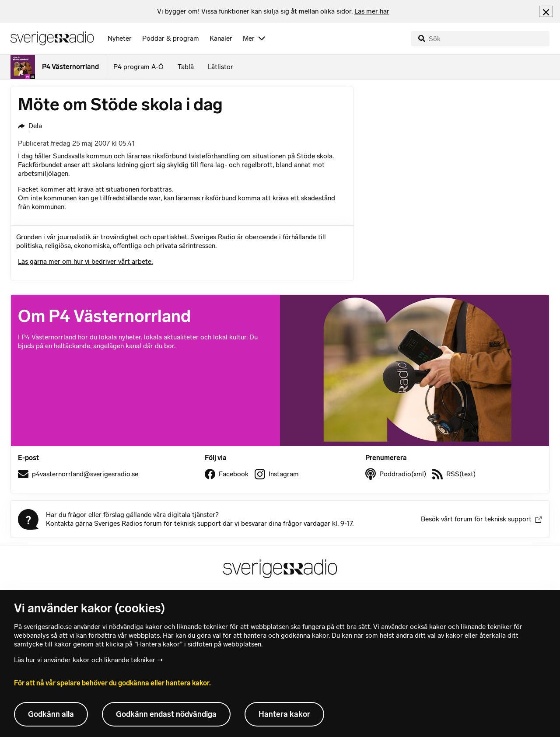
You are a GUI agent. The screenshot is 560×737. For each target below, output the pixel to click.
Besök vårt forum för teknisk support (481, 519)
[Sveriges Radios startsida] (52, 38)
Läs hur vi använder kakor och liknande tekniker (85, 660)
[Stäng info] (546, 11)
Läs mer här (372, 11)
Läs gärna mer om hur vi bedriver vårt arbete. (85, 261)
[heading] (273, 11)
